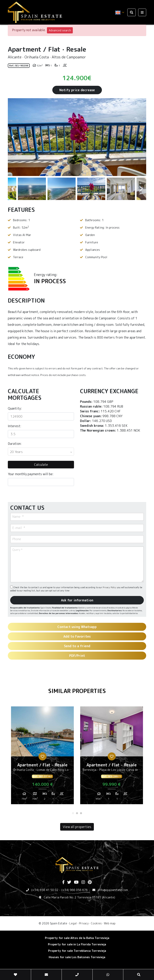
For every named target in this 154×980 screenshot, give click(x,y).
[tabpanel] (42, 757)
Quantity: (15, 408)
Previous (13, 137)
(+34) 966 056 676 (74, 890)
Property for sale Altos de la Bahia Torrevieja (77, 938)
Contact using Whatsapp (77, 627)
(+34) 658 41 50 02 (45, 890)
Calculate (41, 465)
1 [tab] (73, 813)
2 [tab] (77, 813)
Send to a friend (77, 646)
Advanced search (60, 30)
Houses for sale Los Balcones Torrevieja (77, 957)
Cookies (96, 923)
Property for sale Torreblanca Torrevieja (77, 951)
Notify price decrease (77, 90)
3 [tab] (81, 813)
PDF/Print (77, 656)
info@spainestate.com (113, 890)
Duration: (15, 444)
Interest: (15, 426)
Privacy (84, 923)
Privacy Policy (110, 587)
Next (141, 137)
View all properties (77, 827)
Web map (110, 923)
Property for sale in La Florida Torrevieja (77, 944)
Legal (73, 923)
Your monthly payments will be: (31, 474)
